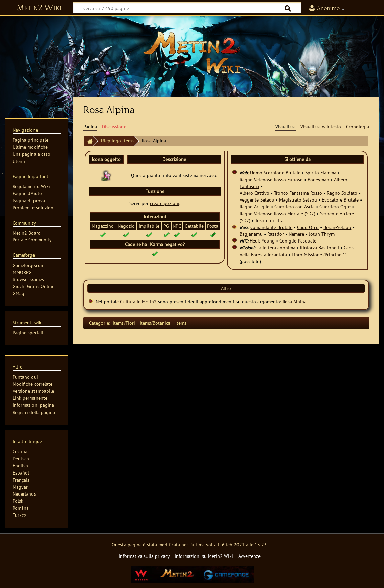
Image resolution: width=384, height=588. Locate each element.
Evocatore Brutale (340, 200)
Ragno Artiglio (255, 206)
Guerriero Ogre (335, 206)
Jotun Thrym (322, 234)
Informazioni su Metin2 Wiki (204, 556)
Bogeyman (318, 179)
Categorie (99, 323)
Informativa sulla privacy (144, 556)
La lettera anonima (276, 247)
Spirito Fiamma (321, 173)
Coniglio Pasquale (298, 241)
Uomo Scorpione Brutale (275, 173)
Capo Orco (308, 227)
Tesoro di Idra (269, 220)
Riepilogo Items (117, 140)
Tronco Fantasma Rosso (298, 193)
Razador (276, 234)
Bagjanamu (251, 234)
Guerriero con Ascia (295, 206)
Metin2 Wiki (39, 8)
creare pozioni (165, 203)
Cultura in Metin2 (138, 302)
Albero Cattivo (254, 193)
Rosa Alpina (295, 302)
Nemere (296, 234)
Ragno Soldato (342, 193)
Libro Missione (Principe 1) (319, 255)
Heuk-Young (262, 241)
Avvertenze (249, 556)
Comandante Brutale (271, 227)
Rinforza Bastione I (320, 247)
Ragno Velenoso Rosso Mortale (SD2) (277, 214)
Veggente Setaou (257, 200)
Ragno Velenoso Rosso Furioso (271, 179)
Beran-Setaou (337, 227)
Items (181, 323)
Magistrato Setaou (298, 200)
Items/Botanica (155, 323)
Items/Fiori (124, 323)
